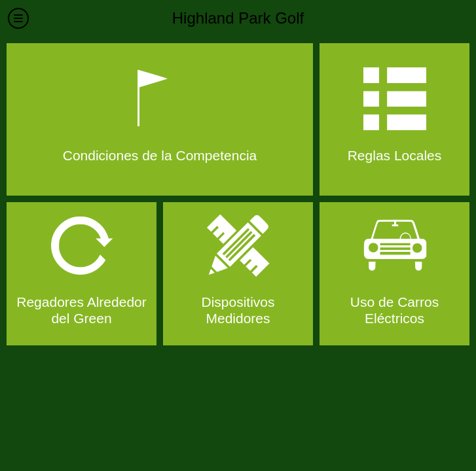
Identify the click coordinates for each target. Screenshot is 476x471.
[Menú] (18, 18)
